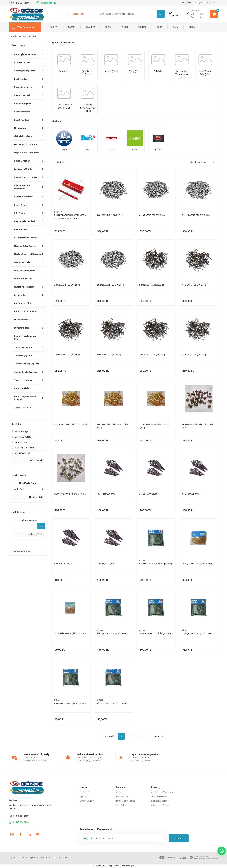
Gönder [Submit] (179, 838)
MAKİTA (53, 27)
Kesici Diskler (21, 205)
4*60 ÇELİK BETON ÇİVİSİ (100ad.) (155, 633)
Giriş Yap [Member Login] (193, 15)
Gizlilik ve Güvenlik (159, 796)
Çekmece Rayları (22, 104)
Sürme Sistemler (22, 320)
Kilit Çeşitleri (21, 213)
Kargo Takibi (121, 805)
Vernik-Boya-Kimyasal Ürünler (25, 398)
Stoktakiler (61, 162)
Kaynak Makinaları (23, 197)
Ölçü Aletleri (20, 295)
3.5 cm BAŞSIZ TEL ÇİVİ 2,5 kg (196, 215)
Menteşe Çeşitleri (23, 262)
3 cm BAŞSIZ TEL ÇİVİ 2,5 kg (67, 285)
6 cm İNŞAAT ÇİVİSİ (63, 564)
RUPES (108, 27)
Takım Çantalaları (23, 347)
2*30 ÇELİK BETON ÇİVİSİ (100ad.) (198, 564)
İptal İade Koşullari (159, 801)
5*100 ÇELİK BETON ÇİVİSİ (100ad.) (156, 564)
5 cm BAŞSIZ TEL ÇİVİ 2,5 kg (110, 215)
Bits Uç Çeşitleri (22, 95)
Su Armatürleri (21, 328)
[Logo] (27, 14)
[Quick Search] (23, 526)
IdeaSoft (97, 866)
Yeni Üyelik (85, 792)
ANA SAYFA (187, 3)
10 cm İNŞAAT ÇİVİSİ (106, 494)
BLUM (176, 27)
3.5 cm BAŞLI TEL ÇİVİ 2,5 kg (67, 355)
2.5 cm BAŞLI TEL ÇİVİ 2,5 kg (152, 355)
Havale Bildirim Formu (125, 801)
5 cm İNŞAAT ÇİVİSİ (106, 564)
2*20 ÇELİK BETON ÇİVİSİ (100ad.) (70, 633)
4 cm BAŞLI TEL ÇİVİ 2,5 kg (194, 285)
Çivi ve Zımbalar (30, 36)
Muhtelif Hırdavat (23, 279)
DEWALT (71, 27)
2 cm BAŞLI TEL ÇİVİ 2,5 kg (194, 355)
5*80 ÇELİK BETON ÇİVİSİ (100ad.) (112, 633)
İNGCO (125, 27)
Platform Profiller (23, 303)
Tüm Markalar (36, 497)
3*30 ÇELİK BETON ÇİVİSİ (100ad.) (112, 703)
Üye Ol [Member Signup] (202, 15)
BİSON (159, 27)
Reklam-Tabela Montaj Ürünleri (25, 338)
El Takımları (20, 128)
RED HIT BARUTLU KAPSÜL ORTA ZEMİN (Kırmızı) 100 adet (70, 217)
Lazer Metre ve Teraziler (26, 238)
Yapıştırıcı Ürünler (23, 380)
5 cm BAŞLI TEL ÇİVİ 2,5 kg (152, 285)
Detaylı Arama (36, 534)
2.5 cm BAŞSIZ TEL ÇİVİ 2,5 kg (111, 285)
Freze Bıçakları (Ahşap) (25, 144)
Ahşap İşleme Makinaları (26, 54)
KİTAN (142, 561)
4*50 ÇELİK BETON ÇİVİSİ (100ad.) (198, 633)
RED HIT (58, 212)
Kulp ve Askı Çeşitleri (24, 221)
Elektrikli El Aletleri (24, 136)
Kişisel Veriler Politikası (161, 805)
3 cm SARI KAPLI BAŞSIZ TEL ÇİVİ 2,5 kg (155, 426)
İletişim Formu (122, 796)
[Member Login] (188, 14)
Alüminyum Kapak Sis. (25, 71)
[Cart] (214, 14)
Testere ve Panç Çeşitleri (27, 364)
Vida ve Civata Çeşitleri (26, 372)
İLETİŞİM (199, 3)
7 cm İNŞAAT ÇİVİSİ (191, 494)
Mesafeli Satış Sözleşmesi (162, 792)
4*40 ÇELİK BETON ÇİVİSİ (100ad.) (70, 703)
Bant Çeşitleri (21, 79)
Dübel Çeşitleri (21, 120)
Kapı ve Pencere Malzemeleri (22, 187)
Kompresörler (21, 230)
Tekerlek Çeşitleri (23, 356)
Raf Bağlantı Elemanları (26, 311)
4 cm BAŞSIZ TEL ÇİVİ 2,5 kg (152, 215)
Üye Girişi (84, 796)
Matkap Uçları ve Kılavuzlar (28, 254)
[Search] (129, 14)
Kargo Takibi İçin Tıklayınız (21, 552)
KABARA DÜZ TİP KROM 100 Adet (70, 494)
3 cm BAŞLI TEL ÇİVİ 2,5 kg (109, 355)
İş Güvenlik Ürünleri (24, 169)
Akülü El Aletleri (22, 63)
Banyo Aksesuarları (24, 87)
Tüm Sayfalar (37, 460)
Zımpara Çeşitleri (23, 408)
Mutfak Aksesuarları (24, 287)
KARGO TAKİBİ (212, 3)
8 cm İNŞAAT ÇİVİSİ (148, 494)
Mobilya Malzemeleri (24, 270)
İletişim (118, 792)
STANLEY (90, 27)
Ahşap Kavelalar (22, 388)
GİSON (192, 27)
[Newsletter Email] (122, 838)
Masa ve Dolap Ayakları (26, 246)
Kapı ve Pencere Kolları (26, 177)
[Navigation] (25, 27)
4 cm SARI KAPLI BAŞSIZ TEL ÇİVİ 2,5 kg (112, 426)
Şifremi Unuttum (87, 801)
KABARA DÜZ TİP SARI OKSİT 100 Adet (198, 426)
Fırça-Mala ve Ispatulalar (27, 153)
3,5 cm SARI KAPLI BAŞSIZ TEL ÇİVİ (70, 424)
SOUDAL (142, 27)
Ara (41, 526)
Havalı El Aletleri (22, 161)
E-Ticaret (107, 866)
